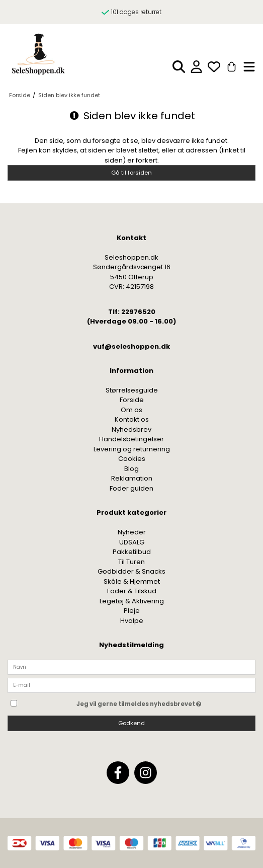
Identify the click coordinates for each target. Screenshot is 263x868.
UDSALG (132, 542)
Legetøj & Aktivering (132, 601)
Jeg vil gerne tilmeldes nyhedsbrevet (164, 702)
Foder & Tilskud (132, 591)
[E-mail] (131, 685)
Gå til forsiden (131, 173)
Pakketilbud (132, 552)
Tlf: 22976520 (132, 312)
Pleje (132, 611)
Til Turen (131, 562)
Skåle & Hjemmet (132, 581)
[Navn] (131, 666)
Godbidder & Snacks (131, 571)
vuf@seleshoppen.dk (131, 346)
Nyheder (132, 532)
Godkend (131, 723)
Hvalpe (132, 621)
